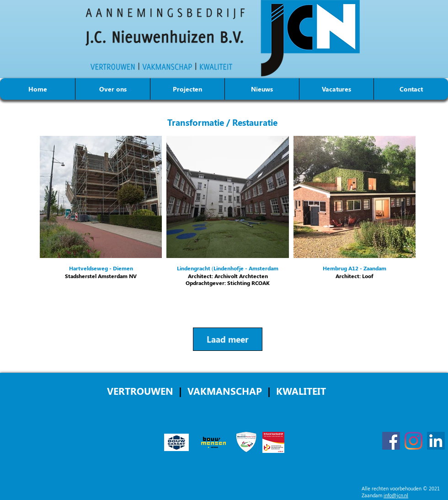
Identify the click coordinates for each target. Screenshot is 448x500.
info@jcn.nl (396, 495)
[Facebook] (391, 441)
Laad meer (228, 339)
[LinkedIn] (436, 441)
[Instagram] (413, 441)
